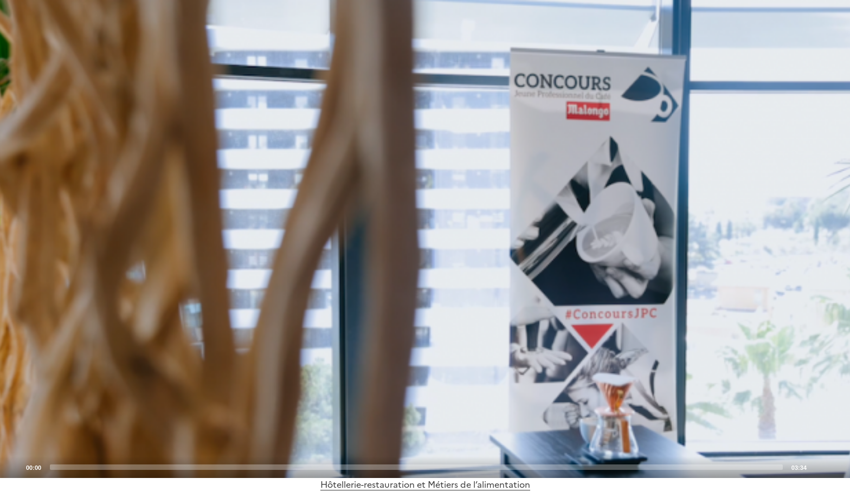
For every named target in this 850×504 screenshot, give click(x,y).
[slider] (416, 467)
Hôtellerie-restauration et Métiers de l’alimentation (425, 484)
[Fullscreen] (835, 467)
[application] (425, 239)
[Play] (425, 239)
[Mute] (818, 467)
